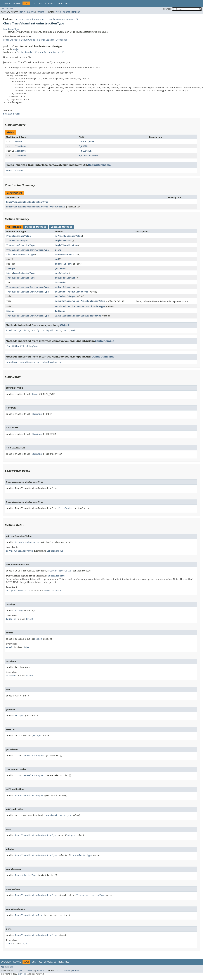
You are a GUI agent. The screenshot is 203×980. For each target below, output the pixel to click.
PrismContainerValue (19, 236)
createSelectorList (66, 255)
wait (59, 330)
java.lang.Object (12, 29)
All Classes (7, 9)
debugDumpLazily (30, 362)
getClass (24, 330)
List (9, 255)
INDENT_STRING (14, 170)
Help (68, 3)
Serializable (47, 40)
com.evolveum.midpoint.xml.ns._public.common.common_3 (46, 19)
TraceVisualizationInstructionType (27, 202)
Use (34, 3)
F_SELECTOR (85, 151)
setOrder (60, 296)
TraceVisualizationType (20, 245)
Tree (40, 3)
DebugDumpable (29, 40)
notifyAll (48, 330)
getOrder (60, 269)
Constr (31, 12)
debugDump (32, 346)
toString (60, 311)
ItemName (20, 146)
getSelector (62, 273)
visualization (63, 316)
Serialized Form (12, 114)
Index (61, 3)
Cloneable (62, 40)
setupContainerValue (67, 301)
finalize (11, 330)
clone (58, 250)
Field (23, 12)
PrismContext (57, 207)
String (10, 311)
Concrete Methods (61, 227)
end (57, 259)
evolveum (22, 974)
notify (36, 330)
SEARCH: (167, 9)
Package (17, 3)
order (58, 287)
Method (41, 12)
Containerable (11, 40)
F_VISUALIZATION (88, 156)
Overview (6, 3)
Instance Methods (36, 227)
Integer (11, 269)
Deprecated (50, 3)
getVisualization (65, 278)
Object (17, 49)
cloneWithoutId (15, 346)
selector (60, 292)
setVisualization (65, 306)
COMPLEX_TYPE (86, 142)
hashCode (60, 282)
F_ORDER (83, 146)
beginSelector (63, 241)
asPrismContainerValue (68, 236)
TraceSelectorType (17, 241)
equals (59, 264)
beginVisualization (66, 245)
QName (19, 142)
